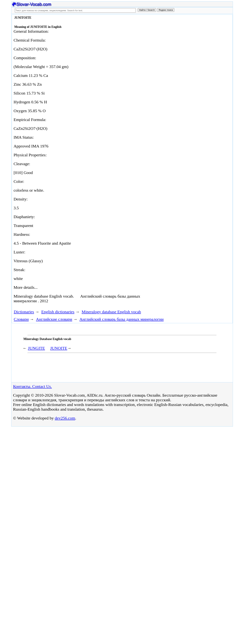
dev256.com (65, 418)
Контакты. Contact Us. (33, 386)
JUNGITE (36, 348)
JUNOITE (59, 348)
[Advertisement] (192, 44)
